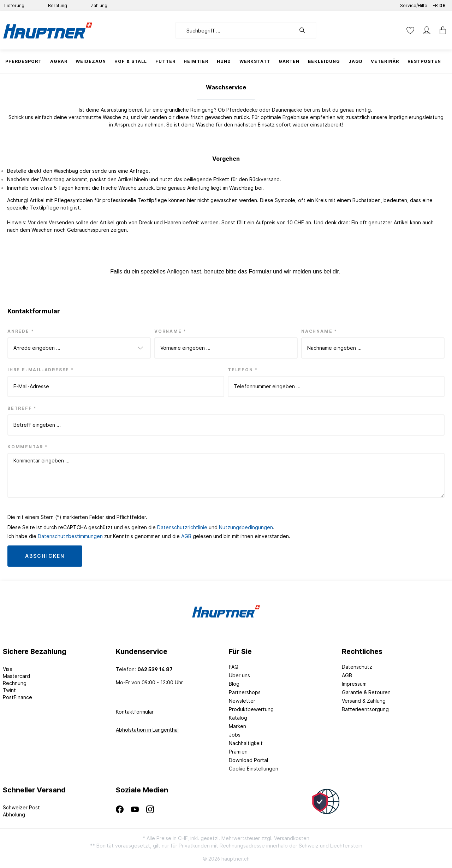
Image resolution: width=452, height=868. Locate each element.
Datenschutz (357, 667)
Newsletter (242, 701)
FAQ (234, 667)
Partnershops (245, 692)
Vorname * (170, 331)
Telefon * (243, 370)
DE (442, 4)
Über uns (239, 675)
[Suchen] (306, 30)
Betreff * (22, 408)
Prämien (238, 752)
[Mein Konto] (427, 30)
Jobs (235, 735)
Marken (237, 726)
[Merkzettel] (410, 30)
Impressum (354, 684)
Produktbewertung (251, 709)
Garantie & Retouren (366, 692)
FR (435, 4)
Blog (234, 684)
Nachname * (319, 331)
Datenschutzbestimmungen (70, 536)
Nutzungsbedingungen (246, 527)
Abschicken (45, 556)
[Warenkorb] (441, 30)
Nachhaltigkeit (246, 743)
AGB (186, 536)
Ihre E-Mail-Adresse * (41, 370)
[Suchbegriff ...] (235, 30)
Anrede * (21, 331)
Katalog (238, 718)
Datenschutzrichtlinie (182, 527)
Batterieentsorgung (365, 709)
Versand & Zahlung (364, 701)
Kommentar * (28, 447)
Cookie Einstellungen (254, 769)
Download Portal (248, 760)
